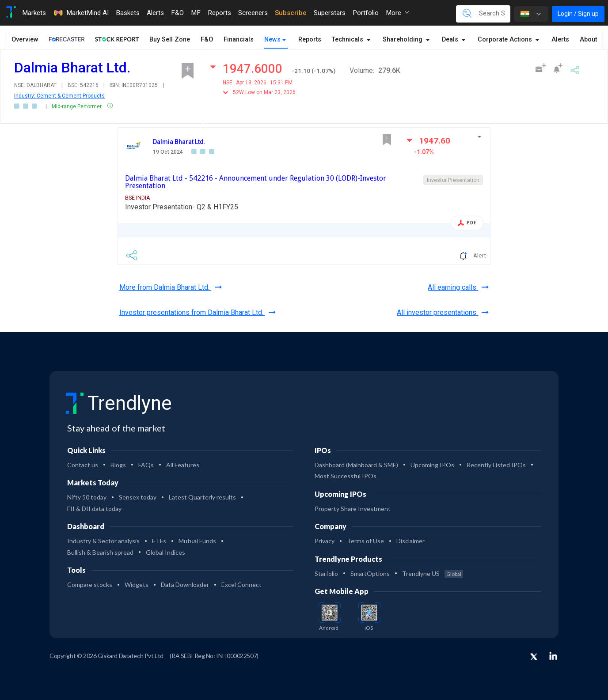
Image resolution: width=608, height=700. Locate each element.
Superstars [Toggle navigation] (330, 13)
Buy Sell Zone (170, 40)
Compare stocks (90, 585)
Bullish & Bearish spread (100, 552)
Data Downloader (185, 585)
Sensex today (138, 497)
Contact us (83, 465)
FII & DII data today (94, 509)
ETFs (159, 541)
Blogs (118, 465)
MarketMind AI (81, 13)
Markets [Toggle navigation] (34, 13)
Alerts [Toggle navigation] (155, 13)
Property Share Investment (353, 509)
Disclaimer (410, 541)
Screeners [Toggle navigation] (253, 13)
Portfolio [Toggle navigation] (366, 13)
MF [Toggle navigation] (196, 13)
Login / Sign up (578, 14)
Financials (239, 40)
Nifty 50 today (87, 497)
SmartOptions (370, 573)
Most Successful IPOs (346, 476)
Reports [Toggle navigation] (219, 13)
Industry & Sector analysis (103, 541)
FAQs (146, 465)
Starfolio (326, 573)
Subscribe (291, 13)
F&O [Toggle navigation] (177, 13)
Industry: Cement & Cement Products (59, 96)
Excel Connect (241, 585)
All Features (183, 465)
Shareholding (403, 40)
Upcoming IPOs (432, 465)
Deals (451, 40)
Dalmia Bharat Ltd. (179, 142)
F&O (207, 40)
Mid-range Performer (77, 106)
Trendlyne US (433, 573)
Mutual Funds (197, 541)
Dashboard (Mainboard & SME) (356, 465)
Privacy (325, 541)
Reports (310, 40)
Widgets (137, 585)
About (588, 40)
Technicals (348, 40)
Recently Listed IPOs (496, 465)
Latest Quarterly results (202, 497)
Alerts (560, 40)
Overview (25, 40)
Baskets (128, 13)
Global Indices (165, 552)
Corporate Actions (506, 40)
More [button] (397, 13)
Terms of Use (365, 541)
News (272, 40)
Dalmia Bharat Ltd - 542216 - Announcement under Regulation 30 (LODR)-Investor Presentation (256, 182)
